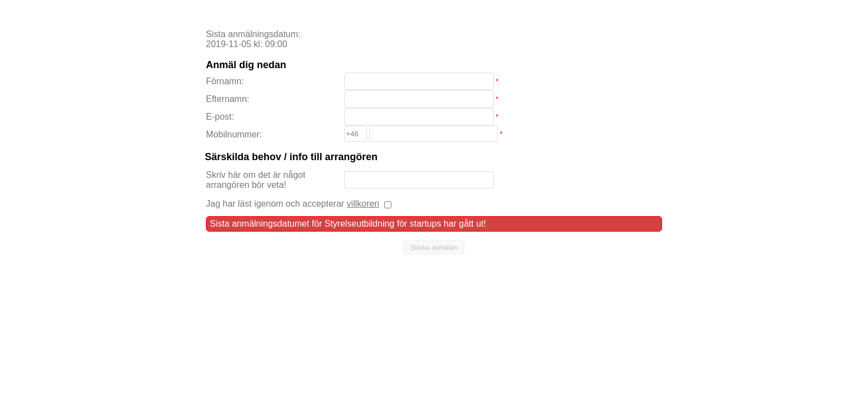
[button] (434, 248)
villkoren (363, 204)
